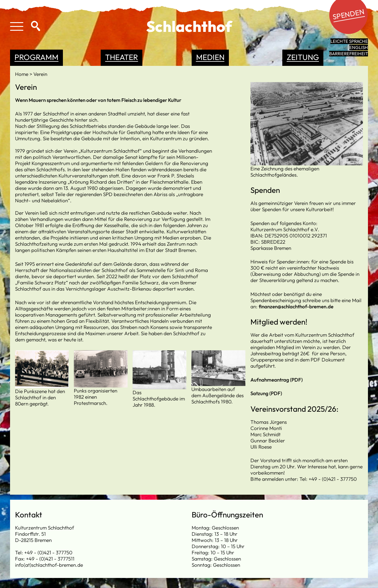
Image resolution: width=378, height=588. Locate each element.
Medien (210, 57)
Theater (122, 57)
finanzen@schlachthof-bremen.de (296, 306)
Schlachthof (189, 26)
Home (22, 74)
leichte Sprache (349, 41)
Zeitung (303, 57)
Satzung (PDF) (266, 393)
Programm (36, 57)
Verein (40, 74)
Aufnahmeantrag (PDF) (277, 380)
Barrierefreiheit (349, 54)
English (359, 47)
